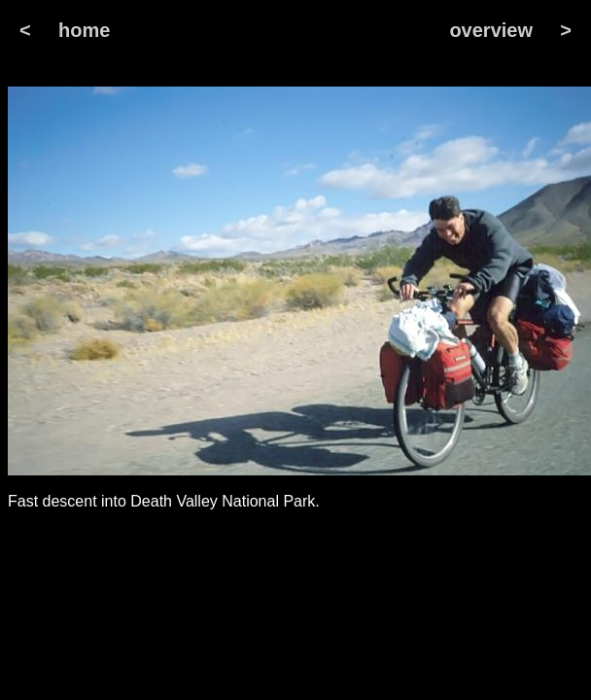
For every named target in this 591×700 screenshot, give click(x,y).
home (84, 30)
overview (491, 30)
